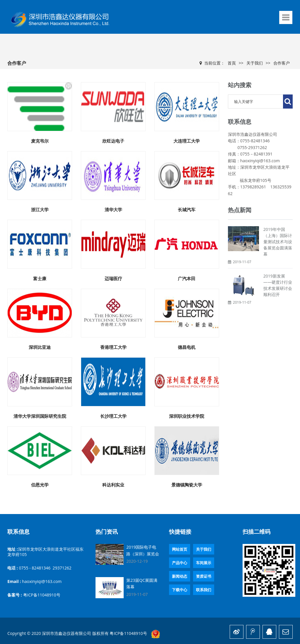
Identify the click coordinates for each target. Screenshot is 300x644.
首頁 (232, 63)
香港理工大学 (113, 347)
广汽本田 (187, 278)
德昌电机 (187, 347)
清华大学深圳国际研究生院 (40, 416)
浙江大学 (40, 209)
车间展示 (204, 563)
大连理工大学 (187, 141)
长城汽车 (187, 209)
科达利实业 (113, 485)
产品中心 (180, 563)
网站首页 (180, 549)
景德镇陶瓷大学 (187, 485)
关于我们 (255, 63)
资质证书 (204, 576)
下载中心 (180, 590)
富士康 (40, 278)
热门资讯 (107, 532)
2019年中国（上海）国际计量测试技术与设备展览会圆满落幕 (278, 242)
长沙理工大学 (113, 416)
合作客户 (282, 63)
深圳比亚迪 (40, 347)
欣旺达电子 (113, 141)
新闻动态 (180, 576)
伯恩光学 (40, 485)
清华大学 (113, 209)
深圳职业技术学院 (187, 416)
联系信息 (18, 532)
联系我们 (204, 590)
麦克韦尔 (40, 141)
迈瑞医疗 (113, 278)
